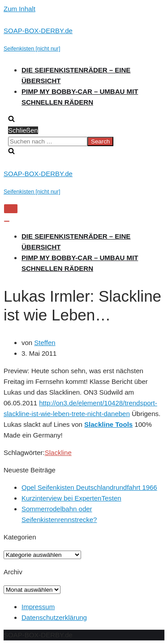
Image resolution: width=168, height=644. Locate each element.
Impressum (38, 607)
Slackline (58, 452)
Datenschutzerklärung (54, 617)
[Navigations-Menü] (11, 209)
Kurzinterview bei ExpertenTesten (71, 498)
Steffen (45, 343)
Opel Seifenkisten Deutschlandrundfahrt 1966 (89, 487)
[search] (84, 141)
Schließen (23, 130)
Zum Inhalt (19, 9)
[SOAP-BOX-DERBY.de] (84, 40)
